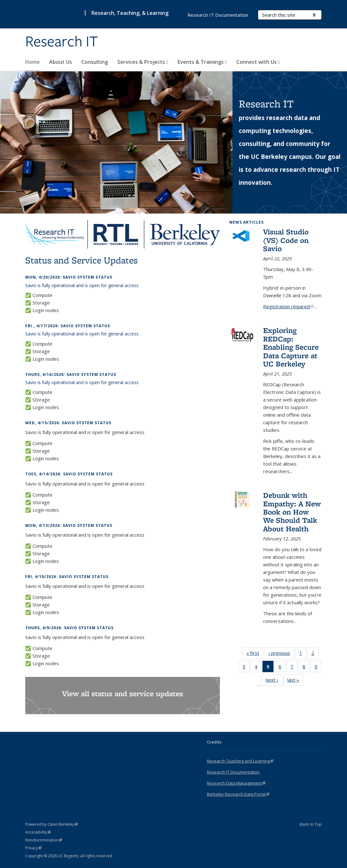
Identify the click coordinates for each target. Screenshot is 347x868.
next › (274, 681)
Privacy (33, 848)
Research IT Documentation (218, 15)
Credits (214, 742)
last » (295, 681)
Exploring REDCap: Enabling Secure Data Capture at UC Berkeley (291, 347)
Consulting (95, 62)
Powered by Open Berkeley (52, 824)
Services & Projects (143, 62)
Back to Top (311, 824)
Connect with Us (258, 62)
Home (32, 62)
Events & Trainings (202, 62)
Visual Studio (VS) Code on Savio (286, 240)
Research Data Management (236, 783)
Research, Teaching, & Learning (130, 13)
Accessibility (38, 832)
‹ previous (281, 654)
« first (255, 654)
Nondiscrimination (44, 840)
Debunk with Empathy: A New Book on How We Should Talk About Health (292, 512)
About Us (61, 62)
